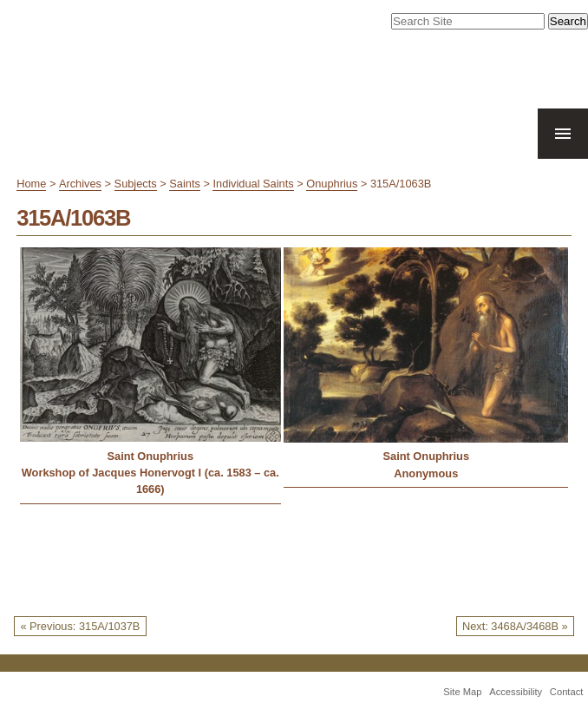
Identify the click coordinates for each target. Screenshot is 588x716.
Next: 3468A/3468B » (515, 626)
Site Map (462, 692)
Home (31, 184)
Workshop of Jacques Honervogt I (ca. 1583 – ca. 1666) (150, 481)
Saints (185, 184)
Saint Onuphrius (150, 456)
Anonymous (426, 473)
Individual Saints (253, 184)
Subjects (136, 184)
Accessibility (516, 692)
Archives (80, 184)
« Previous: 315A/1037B (80, 626)
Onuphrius (332, 184)
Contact (567, 692)
